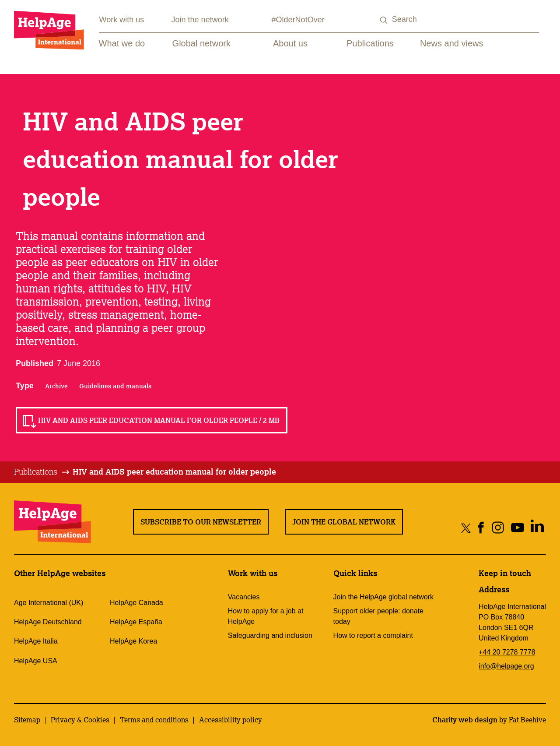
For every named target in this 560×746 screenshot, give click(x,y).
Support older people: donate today (378, 616)
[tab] (42, 472)
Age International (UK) (49, 603)
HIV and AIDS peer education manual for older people (174, 472)
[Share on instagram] (498, 528)
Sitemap (27, 720)
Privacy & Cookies (80, 720)
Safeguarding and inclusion (270, 635)
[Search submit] (384, 20)
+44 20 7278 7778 (507, 652)
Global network (201, 43)
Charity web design (465, 720)
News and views (452, 43)
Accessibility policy (231, 720)
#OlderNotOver (298, 20)
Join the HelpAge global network (383, 597)
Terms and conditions (154, 720)
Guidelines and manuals (115, 386)
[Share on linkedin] (537, 528)
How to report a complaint (373, 635)
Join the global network (344, 522)
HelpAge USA (36, 661)
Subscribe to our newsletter (201, 522)
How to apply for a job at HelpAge (266, 616)
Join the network (200, 20)
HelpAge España (136, 622)
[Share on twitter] (466, 528)
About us (290, 43)
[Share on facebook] (481, 528)
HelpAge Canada (136, 603)
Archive (56, 386)
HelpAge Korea (134, 641)
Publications (370, 43)
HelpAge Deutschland (48, 622)
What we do (122, 43)
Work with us (122, 20)
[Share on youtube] (517, 528)
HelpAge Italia (36, 641)
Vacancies (244, 597)
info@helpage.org (506, 666)
